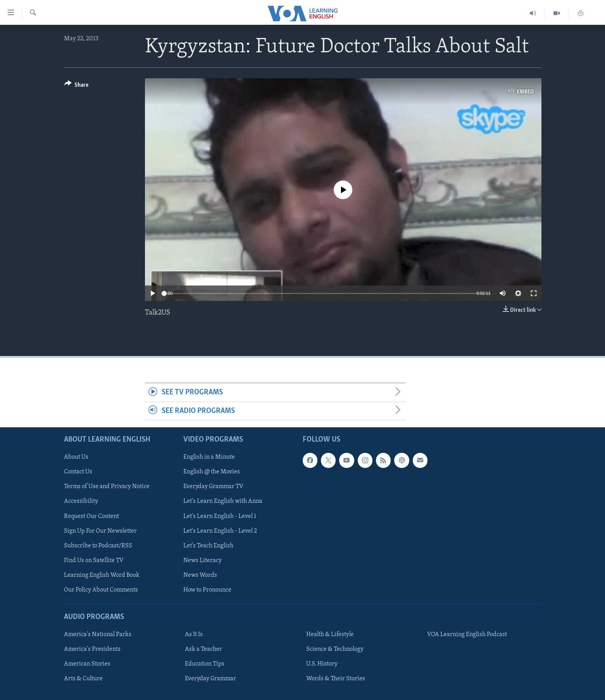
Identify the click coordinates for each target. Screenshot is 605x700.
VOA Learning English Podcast (467, 635)
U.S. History (322, 664)
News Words (200, 575)
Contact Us (78, 472)
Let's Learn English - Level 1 (220, 516)
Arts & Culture (83, 679)
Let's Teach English (208, 546)
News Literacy (203, 561)
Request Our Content (91, 516)
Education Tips (205, 664)
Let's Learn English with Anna (223, 502)
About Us (76, 457)
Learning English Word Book (102, 575)
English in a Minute (209, 457)
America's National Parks (98, 635)
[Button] (77, 86)
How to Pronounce (207, 590)
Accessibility (81, 502)
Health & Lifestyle (330, 635)
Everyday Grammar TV (213, 487)
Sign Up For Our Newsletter (100, 531)
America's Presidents (92, 649)
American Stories (87, 664)
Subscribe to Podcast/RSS (98, 546)
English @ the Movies (212, 472)
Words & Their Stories (336, 679)
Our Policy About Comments (101, 590)
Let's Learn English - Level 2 (220, 531)
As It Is (194, 635)
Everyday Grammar (210, 679)
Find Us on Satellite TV (94, 561)
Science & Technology (335, 649)
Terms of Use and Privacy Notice (107, 487)
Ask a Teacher (203, 649)
